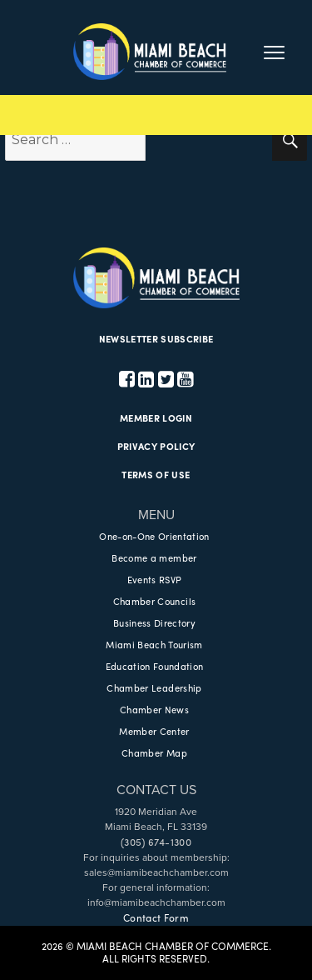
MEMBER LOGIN (156, 417)
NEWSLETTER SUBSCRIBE (156, 338)
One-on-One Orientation (154, 536)
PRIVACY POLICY (156, 446)
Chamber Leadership (154, 687)
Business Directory (154, 622)
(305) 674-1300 (156, 842)
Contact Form (156, 917)
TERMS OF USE (156, 474)
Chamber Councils (154, 601)
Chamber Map (154, 752)
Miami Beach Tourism (154, 644)
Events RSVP (155, 579)
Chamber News (154, 709)
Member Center (154, 731)
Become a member (154, 557)
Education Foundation (155, 666)
